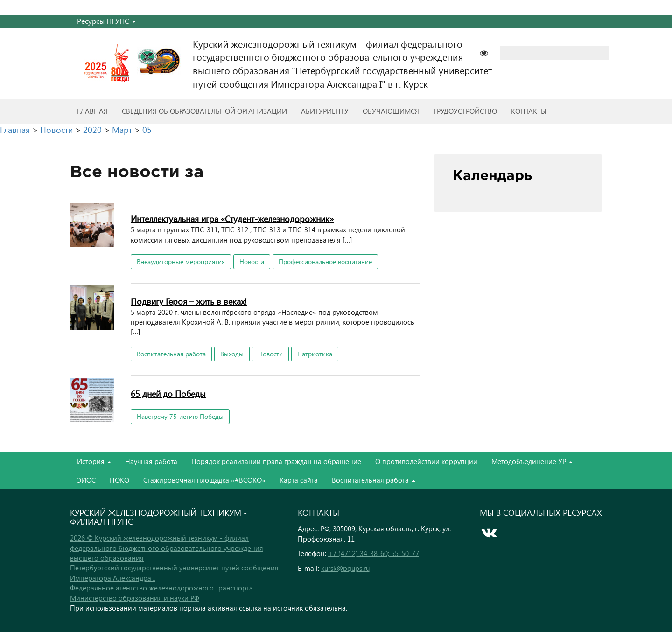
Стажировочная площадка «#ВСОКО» (204, 480)
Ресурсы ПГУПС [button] (106, 21)
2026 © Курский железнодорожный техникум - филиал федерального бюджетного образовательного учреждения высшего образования (167, 548)
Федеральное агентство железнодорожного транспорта (161, 588)
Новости (252, 261)
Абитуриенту (325, 111)
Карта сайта (299, 480)
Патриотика (315, 354)
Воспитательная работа (171, 354)
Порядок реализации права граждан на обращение (276, 461)
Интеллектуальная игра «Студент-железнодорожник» (232, 219)
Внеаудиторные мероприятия (181, 261)
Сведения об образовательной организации (204, 111)
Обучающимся (391, 111)
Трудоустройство (465, 111)
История (94, 461)
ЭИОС (86, 480)
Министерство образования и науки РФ (135, 598)
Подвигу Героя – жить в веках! (189, 301)
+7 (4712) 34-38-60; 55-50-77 (374, 553)
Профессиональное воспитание (325, 261)
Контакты (529, 111)
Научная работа (151, 461)
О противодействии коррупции (426, 461)
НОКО (119, 480)
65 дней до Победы (168, 393)
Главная (92, 111)
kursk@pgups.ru (345, 568)
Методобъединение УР (532, 461)
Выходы (232, 354)
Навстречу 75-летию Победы (180, 416)
